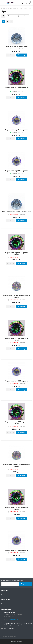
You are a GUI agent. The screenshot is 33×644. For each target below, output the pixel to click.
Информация (6, 599)
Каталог (4, 595)
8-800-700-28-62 (9, 613)
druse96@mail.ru (9, 629)
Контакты (5, 604)
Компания (5, 591)
